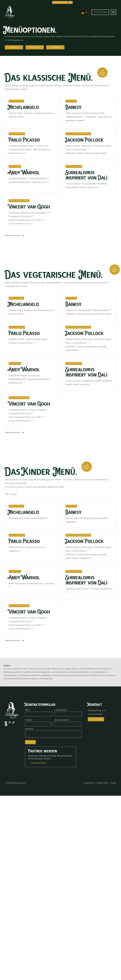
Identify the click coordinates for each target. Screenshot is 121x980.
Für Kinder (55, 47)
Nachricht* (29, 729)
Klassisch (14, 47)
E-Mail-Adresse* (61, 710)
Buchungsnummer (62, 720)
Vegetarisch (35, 47)
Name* (28, 710)
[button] (84, 12)
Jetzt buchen (100, 12)
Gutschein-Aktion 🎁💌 (62, 2)
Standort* (29, 720)
